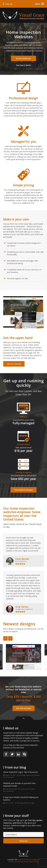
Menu (39, 4)
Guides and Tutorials (33, 775)
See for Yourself (14, 364)
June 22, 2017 (10, 803)
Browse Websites (23, 58)
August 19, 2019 (10, 775)
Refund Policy (34, 862)
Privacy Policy (23, 862)
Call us (8, 4)
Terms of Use (13, 862)
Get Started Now (24, 708)
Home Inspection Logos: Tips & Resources (21, 772)
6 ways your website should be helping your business (21, 799)
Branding (22, 775)
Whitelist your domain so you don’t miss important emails (19, 785)
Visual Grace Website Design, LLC (29, 859)
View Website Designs (24, 490)
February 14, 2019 (11, 789)
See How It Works (24, 65)
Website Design (29, 803)
